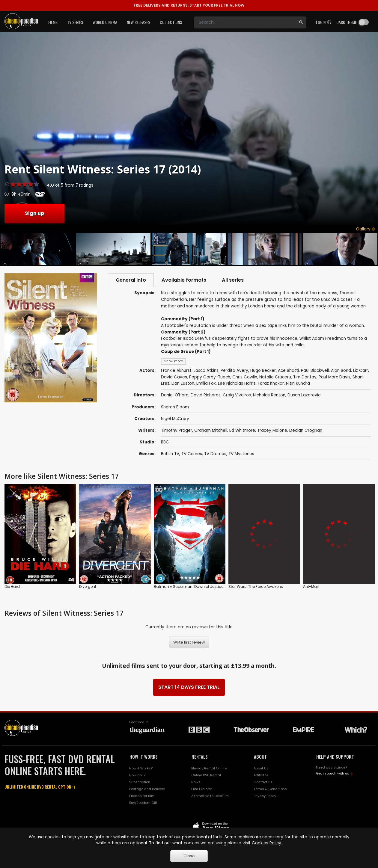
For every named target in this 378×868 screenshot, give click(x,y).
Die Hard (12, 587)
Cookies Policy (266, 843)
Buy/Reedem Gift (143, 803)
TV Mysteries (241, 454)
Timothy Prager (177, 430)
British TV (170, 454)
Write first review (189, 642)
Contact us (263, 782)
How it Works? (141, 768)
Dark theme (347, 22)
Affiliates (261, 775)
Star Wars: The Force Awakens (256, 587)
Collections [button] (171, 22)
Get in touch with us (333, 773)
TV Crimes (192, 454)
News (196, 782)
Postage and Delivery (147, 789)
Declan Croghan (306, 430)
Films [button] (53, 22)
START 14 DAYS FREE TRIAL (189, 687)
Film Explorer (202, 789)
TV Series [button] (75, 22)
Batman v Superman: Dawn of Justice (189, 587)
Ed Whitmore (242, 430)
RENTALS (200, 757)
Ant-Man (311, 587)
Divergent (88, 587)
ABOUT (260, 757)
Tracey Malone (272, 430)
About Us (261, 768)
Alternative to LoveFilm (210, 796)
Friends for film (142, 796)
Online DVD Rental (206, 775)
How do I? (137, 775)
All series (233, 280)
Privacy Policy (265, 796)
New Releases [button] (138, 22)
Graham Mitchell (211, 430)
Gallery (366, 229)
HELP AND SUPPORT (335, 757)
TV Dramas (215, 454)
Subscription (140, 782)
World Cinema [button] (105, 22)
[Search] (245, 22)
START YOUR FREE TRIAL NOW (189, 5)
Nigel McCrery (175, 419)
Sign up (34, 213)
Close (189, 856)
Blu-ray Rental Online (209, 768)
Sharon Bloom (175, 407)
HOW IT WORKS (144, 757)
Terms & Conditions (270, 789)
